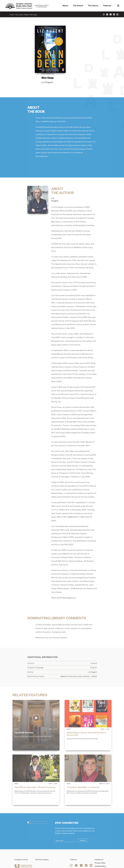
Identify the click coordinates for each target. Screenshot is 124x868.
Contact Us (99, 841)
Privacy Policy (100, 845)
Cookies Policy (100, 848)
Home (12, 15)
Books (27, 15)
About (65, 6)
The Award (78, 6)
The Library (92, 6)
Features (106, 6)
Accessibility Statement (100, 852)
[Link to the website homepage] (29, 6)
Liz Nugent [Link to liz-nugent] (75, 50)
